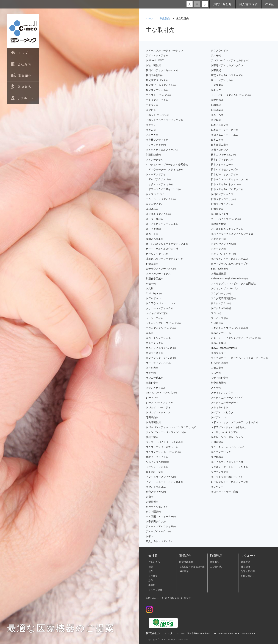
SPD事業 (184, 571)
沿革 (151, 581)
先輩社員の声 (248, 571)
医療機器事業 (186, 562)
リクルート (248, 556)
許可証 (270, 4)
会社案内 (154, 556)
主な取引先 (216, 567)
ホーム (150, 18)
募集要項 (246, 562)
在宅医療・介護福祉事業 (192, 567)
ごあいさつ (154, 562)
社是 (151, 567)
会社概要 (153, 576)
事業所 (152, 585)
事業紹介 (185, 556)
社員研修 (246, 567)
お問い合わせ (223, 4)
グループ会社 (155, 590)
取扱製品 (165, 18)
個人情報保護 (249, 4)
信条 (151, 571)
